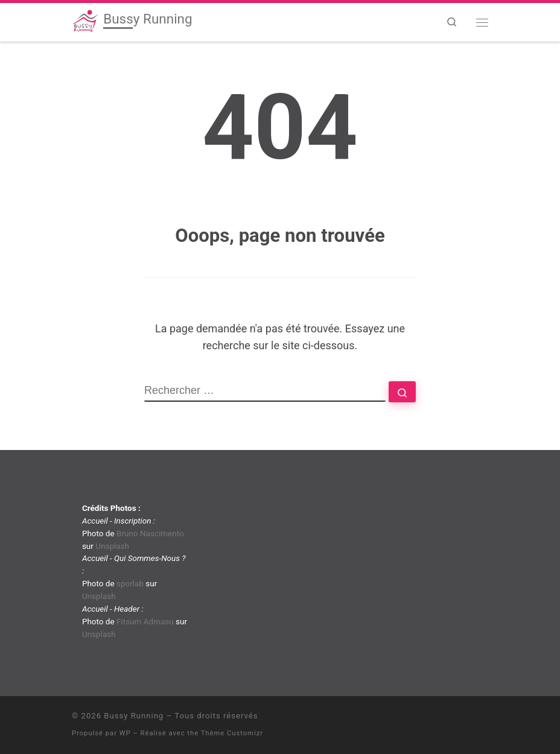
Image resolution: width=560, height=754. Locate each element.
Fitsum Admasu (145, 621)
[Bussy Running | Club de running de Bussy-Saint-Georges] (85, 21)
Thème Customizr (232, 733)
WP (125, 733)
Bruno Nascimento (150, 533)
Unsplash (112, 546)
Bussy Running (134, 716)
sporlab (130, 583)
